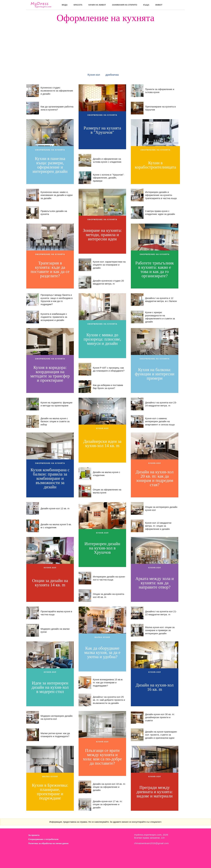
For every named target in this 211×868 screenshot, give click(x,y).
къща (146, 5)
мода (65, 5)
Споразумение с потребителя (43, 839)
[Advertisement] (105, 45)
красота (78, 5)
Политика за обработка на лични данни (48, 843)
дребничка (112, 75)
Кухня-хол (94, 75)
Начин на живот (97, 5)
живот (159, 5)
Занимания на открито (125, 5)
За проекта (34, 835)
